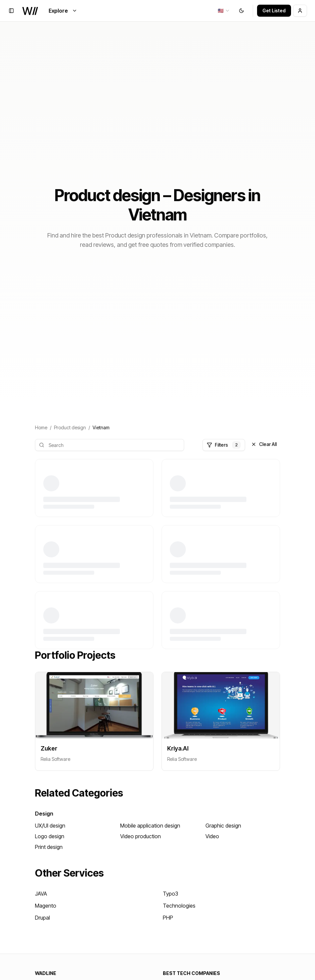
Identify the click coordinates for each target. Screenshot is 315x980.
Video (212, 836)
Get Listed (274, 11)
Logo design (50, 836)
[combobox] (224, 11)
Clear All (264, 444)
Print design (49, 847)
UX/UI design (50, 826)
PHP (168, 918)
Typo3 (170, 894)
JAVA (41, 894)
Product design (70, 427)
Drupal (42, 918)
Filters (224, 445)
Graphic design (223, 826)
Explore (63, 11)
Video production (141, 836)
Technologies (179, 906)
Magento (46, 906)
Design (44, 814)
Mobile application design (150, 826)
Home (41, 427)
